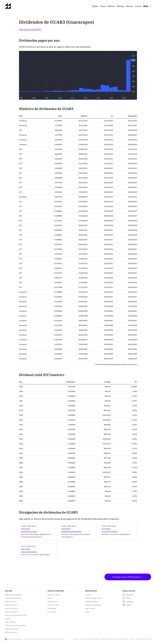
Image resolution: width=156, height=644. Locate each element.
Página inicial (53, 602)
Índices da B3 (10, 622)
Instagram (130, 602)
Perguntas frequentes (93, 605)
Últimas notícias (11, 632)
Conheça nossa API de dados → (128, 577)
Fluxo (103, 6)
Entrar (138, 6)
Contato (88, 595)
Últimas (121, 6)
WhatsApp (130, 595)
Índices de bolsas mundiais (15, 625)
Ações (95, 6)
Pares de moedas (11, 629)
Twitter (128, 598)
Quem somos (90, 608)
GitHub (128, 605)
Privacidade (52, 608)
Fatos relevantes (11, 612)
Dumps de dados (11, 608)
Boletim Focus (10, 602)
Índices (111, 6)
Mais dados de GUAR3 (30, 29)
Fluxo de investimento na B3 (16, 615)
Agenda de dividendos (13, 595)
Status (88, 612)
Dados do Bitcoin (11, 605)
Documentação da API (93, 598)
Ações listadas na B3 (13, 598)
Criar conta (52, 612)
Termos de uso (53, 605)
